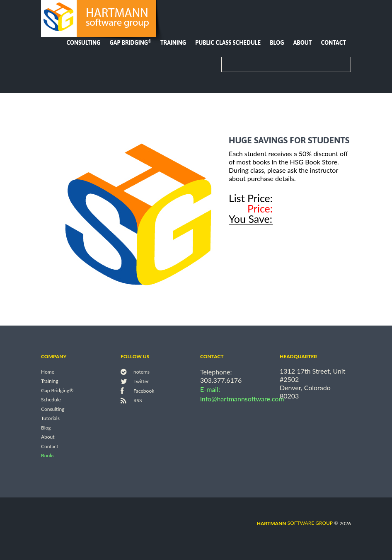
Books (48, 456)
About (303, 43)
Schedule (51, 400)
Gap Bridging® (57, 390)
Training (173, 43)
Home (48, 372)
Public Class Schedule (228, 43)
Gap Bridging (130, 43)
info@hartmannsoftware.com (242, 399)
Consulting (83, 43)
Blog (277, 43)
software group (295, 523)
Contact (334, 43)
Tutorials (50, 419)
